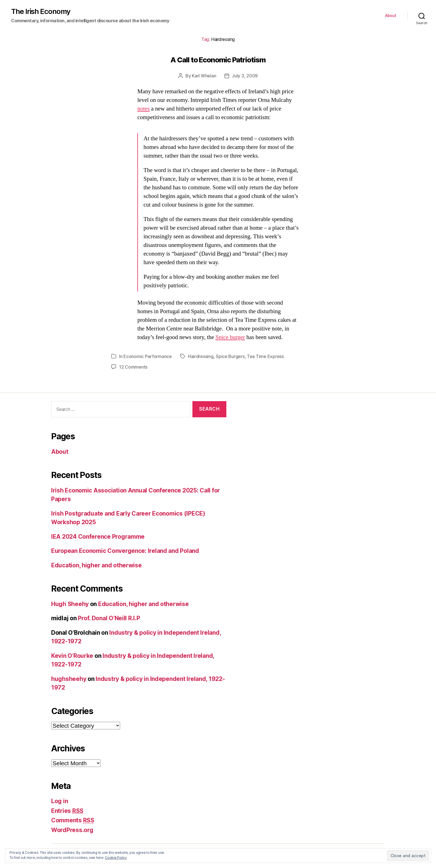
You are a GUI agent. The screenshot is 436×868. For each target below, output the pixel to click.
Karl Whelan (204, 76)
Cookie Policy (116, 858)
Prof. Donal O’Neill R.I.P (109, 618)
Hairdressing (201, 356)
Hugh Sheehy (70, 604)
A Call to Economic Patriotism (218, 60)
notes (143, 109)
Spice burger (230, 337)
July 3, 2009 (245, 76)
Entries (67, 811)
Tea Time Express (265, 356)
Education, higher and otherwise (96, 565)
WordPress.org (72, 830)
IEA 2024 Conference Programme (98, 537)
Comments (73, 820)
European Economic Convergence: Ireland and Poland (125, 551)
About (391, 16)
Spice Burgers (230, 356)
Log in (60, 801)
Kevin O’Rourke (72, 656)
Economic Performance (148, 356)
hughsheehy (69, 679)
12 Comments (133, 367)
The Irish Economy (41, 11)
